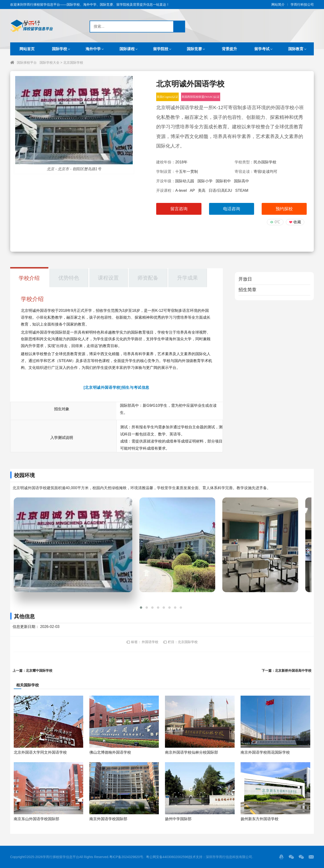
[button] (141, 608)
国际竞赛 (194, 49)
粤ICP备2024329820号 (126, 857)
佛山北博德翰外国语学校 (110, 752)
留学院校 (161, 49)
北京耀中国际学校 (39, 671)
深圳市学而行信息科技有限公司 (229, 857)
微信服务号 (291, 857)
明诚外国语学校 (42, 311)
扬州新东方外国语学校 (260, 819)
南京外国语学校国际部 (108, 819)
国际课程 (127, 49)
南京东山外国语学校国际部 (37, 819)
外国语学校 (150, 642)
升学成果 (187, 278)
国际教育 (296, 49)
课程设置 (108, 278)
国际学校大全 (50, 63)
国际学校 (59, 49)
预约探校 (284, 209)
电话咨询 (232, 209)
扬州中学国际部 (178, 819)
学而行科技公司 (302, 4)
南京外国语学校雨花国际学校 (265, 752)
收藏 (297, 222)
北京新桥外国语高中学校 (293, 671)
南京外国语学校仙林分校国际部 (192, 752)
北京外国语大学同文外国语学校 (40, 752)
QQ (281, 857)
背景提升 (229, 49)
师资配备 (148, 278)
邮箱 (311, 857)
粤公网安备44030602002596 (167, 857)
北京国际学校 (73, 63)
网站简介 (278, 4)
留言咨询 (179, 209)
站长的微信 (301, 857)
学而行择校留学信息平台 (61, 857)
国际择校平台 (27, 63)
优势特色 (69, 278)
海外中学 (93, 49)
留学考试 (262, 49)
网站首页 (27, 49)
